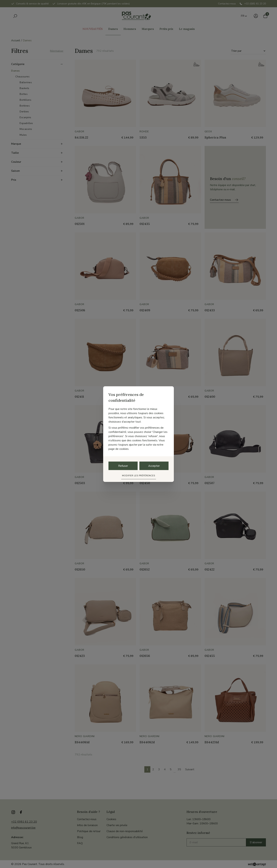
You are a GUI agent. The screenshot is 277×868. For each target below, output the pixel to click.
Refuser (123, 466)
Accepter (154, 466)
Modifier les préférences (139, 475)
